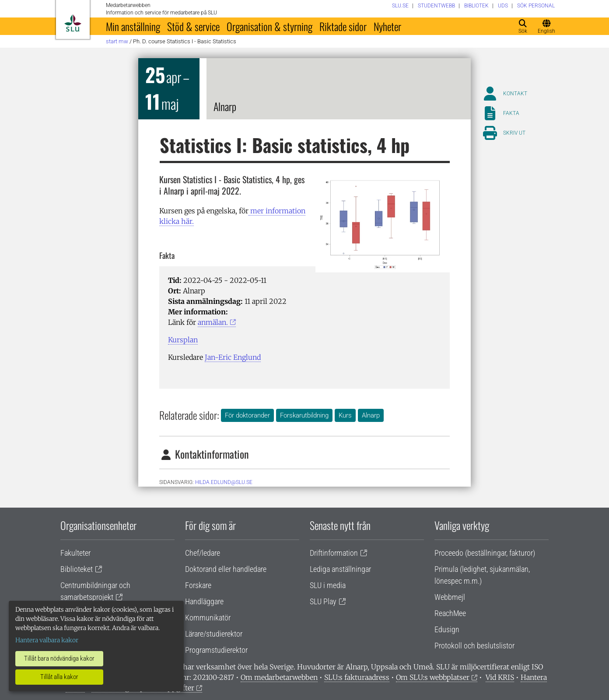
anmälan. (213, 322)
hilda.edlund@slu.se (224, 482)
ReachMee (450, 613)
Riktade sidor (343, 26)
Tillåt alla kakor (59, 677)
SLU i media (328, 585)
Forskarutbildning (304, 415)
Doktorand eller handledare (226, 569)
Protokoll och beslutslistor (474, 646)
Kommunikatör (208, 618)
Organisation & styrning (269, 26)
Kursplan (183, 340)
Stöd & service (193, 26)
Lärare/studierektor (214, 634)
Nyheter (387, 26)
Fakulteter (75, 553)
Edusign (447, 629)
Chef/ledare (203, 553)
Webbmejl (450, 597)
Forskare (198, 585)
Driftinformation (334, 553)
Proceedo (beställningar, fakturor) (485, 553)
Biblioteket (77, 569)
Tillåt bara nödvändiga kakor (59, 658)
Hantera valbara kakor (47, 640)
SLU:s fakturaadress (357, 677)
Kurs (345, 415)
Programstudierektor (216, 650)
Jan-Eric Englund (233, 357)
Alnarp (371, 415)
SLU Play (323, 601)
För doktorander (247, 415)
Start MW (117, 41)
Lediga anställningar (340, 569)
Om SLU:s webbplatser (433, 677)
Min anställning (133, 26)
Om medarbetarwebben (279, 677)
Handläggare (204, 601)
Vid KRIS (500, 677)
